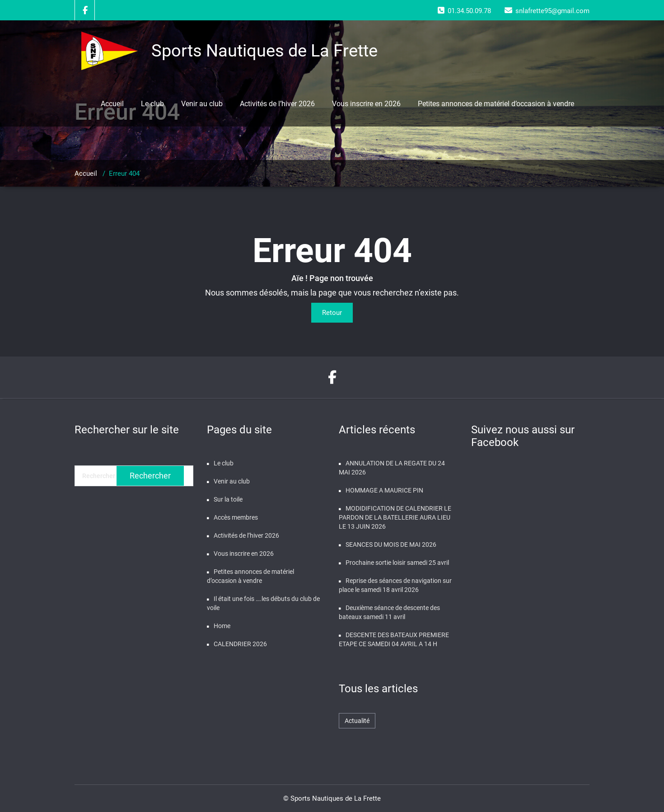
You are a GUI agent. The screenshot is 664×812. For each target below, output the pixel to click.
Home (222, 626)
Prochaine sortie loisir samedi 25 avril (397, 563)
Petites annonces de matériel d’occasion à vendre (496, 104)
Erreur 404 (124, 174)
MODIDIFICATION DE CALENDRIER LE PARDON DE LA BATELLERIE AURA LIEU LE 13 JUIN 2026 (395, 517)
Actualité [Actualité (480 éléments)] (357, 721)
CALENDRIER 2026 (240, 644)
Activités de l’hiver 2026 (277, 104)
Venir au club (202, 104)
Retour (332, 313)
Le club (152, 104)
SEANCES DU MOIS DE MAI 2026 (391, 544)
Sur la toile (228, 499)
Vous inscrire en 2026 (366, 104)
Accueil (112, 104)
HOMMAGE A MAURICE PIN (384, 490)
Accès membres (236, 517)
